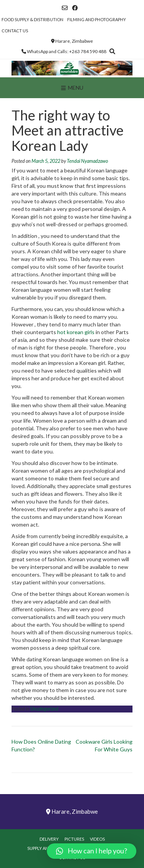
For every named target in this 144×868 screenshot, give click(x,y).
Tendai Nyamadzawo (87, 161)
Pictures (74, 839)
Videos (97, 839)
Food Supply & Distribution (32, 19)
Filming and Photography (97, 19)
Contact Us (15, 31)
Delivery (49, 839)
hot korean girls (76, 332)
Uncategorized (44, 709)
